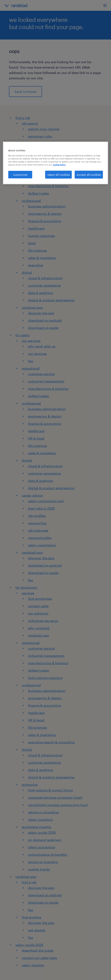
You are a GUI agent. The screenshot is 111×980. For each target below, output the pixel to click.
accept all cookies (89, 175)
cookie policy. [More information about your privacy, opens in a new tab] (59, 165)
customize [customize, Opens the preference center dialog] (20, 175)
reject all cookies (58, 175)
